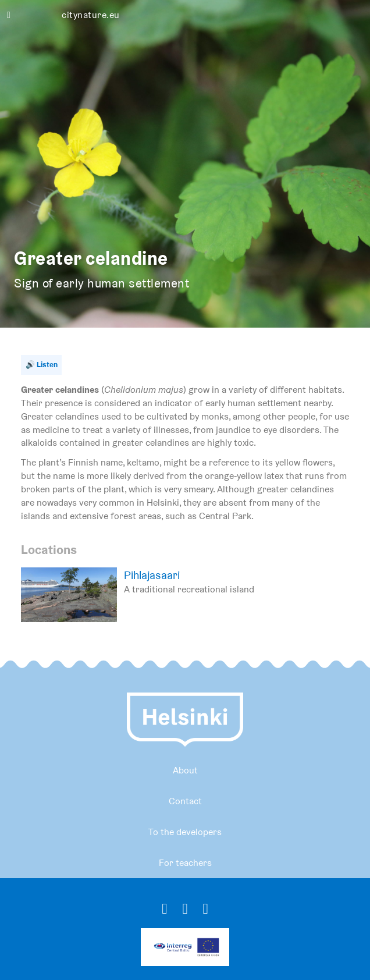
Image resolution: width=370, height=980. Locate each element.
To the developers (185, 832)
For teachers (185, 863)
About (185, 770)
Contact (185, 801)
